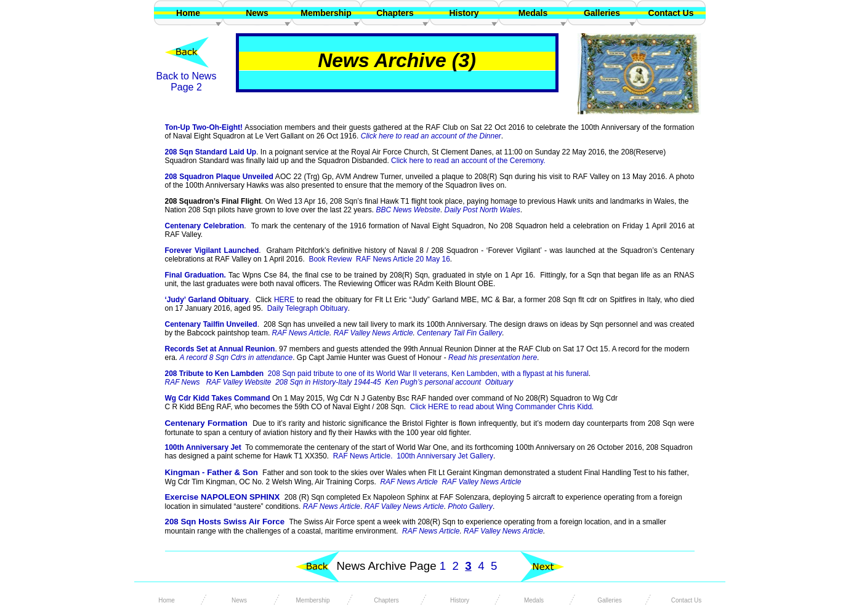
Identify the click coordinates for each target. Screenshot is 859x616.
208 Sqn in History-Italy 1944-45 (328, 382)
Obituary (499, 382)
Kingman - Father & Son (212, 472)
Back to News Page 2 (187, 82)
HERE (284, 300)
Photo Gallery (470, 506)
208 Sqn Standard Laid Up (211, 152)
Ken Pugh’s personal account (433, 382)
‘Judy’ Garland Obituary (207, 300)
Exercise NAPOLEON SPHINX (223, 497)
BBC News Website (408, 210)
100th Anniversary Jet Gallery (445, 456)
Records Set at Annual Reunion (220, 349)
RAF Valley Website (239, 382)
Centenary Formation (206, 423)
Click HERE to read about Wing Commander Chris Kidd (504, 407)
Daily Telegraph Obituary (308, 308)
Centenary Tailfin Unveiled (211, 324)
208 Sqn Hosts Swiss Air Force (225, 522)
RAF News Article (431, 531)
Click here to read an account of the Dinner (431, 136)
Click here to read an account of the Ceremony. (468, 161)
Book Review (330, 259)
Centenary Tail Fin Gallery (459, 333)
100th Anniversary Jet (203, 447)
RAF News (183, 382)
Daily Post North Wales (482, 210)
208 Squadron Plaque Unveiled (219, 177)
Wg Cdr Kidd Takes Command (218, 398)
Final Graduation (195, 275)
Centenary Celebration (205, 226)
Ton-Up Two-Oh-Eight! (204, 127)
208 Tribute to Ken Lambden (377, 374)
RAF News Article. (363, 456)
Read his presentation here (493, 358)
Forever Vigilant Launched (212, 250)
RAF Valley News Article (503, 531)
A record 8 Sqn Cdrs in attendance (236, 358)
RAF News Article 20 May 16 (403, 259)
